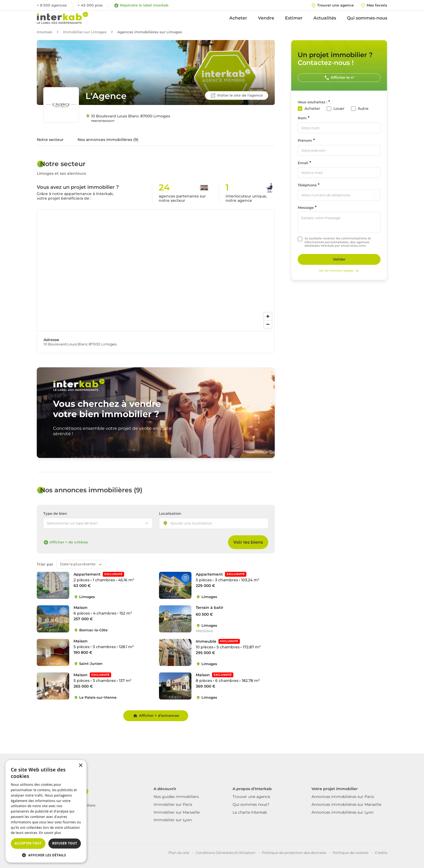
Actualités (325, 18)
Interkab (44, 32)
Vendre (266, 18)
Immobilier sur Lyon (173, 820)
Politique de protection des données (294, 853)
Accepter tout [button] (28, 843)
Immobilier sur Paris (173, 804)
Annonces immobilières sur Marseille (346, 804)
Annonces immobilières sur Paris (343, 797)
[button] (46, 855)
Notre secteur (50, 140)
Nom (302, 118)
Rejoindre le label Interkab (141, 5)
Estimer (294, 18)
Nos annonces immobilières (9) (108, 140)
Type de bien (55, 514)
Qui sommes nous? (251, 804)
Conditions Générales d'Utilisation (226, 853)
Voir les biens (248, 542)
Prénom (305, 141)
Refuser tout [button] (65, 843)
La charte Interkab (250, 812)
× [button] (80, 766)
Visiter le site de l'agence (237, 95)
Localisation (170, 514)
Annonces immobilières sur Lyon (342, 812)
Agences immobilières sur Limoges (150, 32)
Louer (339, 109)
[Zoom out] (268, 324)
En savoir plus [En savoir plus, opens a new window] (50, 833)
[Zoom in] (268, 316)
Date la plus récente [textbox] (78, 564)
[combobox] (214, 523)
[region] (156, 270)
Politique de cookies (350, 853)
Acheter (238, 18)
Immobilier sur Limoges (85, 32)
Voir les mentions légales (339, 271)
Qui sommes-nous (367, 18)
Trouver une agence (251, 797)
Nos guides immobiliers (176, 797)
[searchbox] (196, 524)
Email (303, 163)
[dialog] (46, 811)
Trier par (45, 564)
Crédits (381, 853)
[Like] (63, 578)
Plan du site (179, 853)
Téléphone (307, 185)
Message (306, 208)
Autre (363, 109)
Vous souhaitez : (312, 102)
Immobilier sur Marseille (177, 812)
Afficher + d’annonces (156, 716)
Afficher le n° (339, 78)
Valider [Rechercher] (339, 259)
